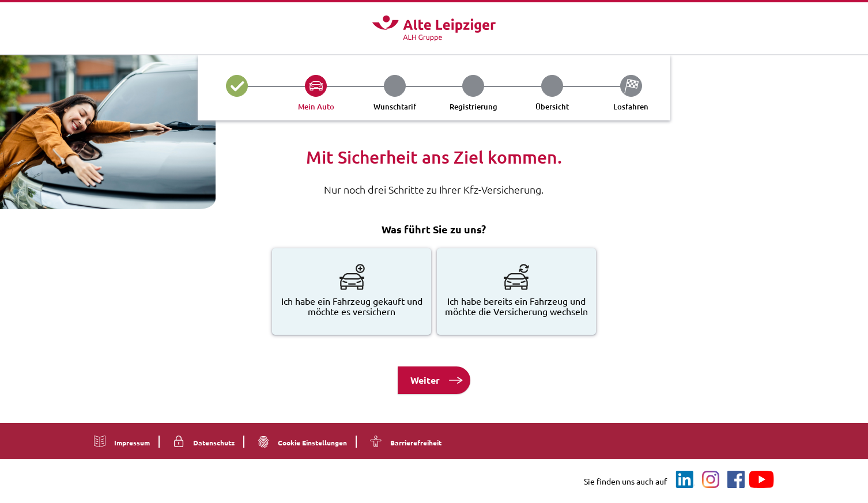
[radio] (352, 292)
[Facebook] (736, 480)
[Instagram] (711, 480)
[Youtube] (761, 480)
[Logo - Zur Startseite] (434, 28)
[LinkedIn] (685, 480)
